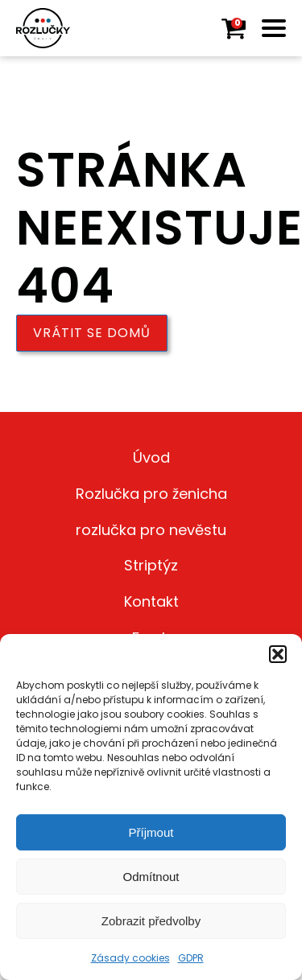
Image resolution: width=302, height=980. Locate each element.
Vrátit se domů (92, 333)
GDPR (191, 958)
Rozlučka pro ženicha (151, 494)
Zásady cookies (130, 958)
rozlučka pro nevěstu (151, 530)
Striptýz (151, 565)
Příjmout (151, 832)
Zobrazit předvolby (151, 921)
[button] (278, 654)
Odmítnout (151, 877)
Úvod (151, 457)
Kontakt (151, 601)
